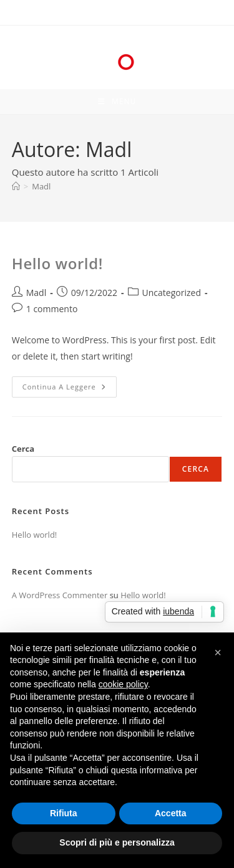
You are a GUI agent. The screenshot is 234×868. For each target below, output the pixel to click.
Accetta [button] (171, 813)
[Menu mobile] (117, 102)
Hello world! (57, 263)
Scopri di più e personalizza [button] (117, 842)
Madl (41, 186)
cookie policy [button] (123, 684)
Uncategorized (172, 293)
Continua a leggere (70, 389)
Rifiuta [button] (64, 813)
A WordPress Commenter (60, 595)
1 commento (52, 309)
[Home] (16, 186)
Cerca (23, 449)
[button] (218, 652)
